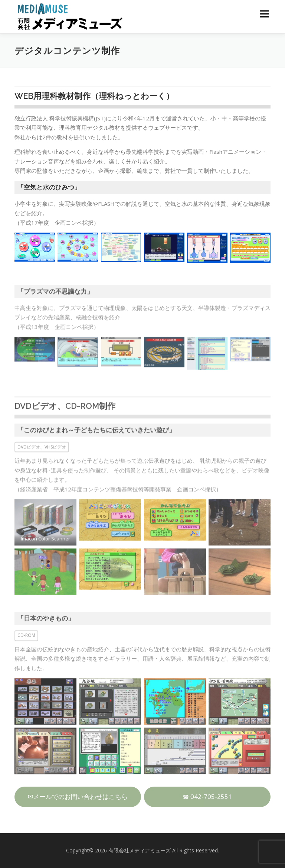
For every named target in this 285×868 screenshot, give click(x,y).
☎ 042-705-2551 (207, 796)
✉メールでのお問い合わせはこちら (78, 796)
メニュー (264, 14)
